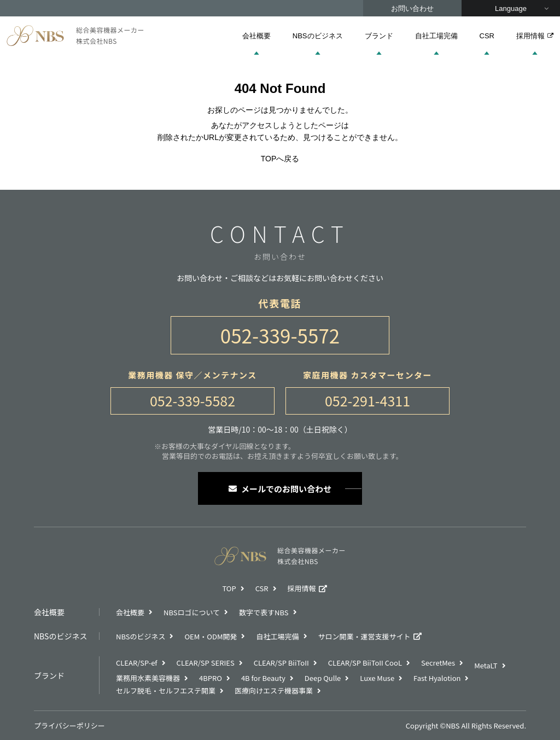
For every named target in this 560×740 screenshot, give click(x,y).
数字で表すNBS (264, 612)
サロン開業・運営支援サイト (364, 636)
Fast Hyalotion (437, 678)
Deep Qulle (323, 678)
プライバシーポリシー (69, 726)
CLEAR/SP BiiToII (281, 663)
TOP (229, 588)
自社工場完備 (436, 36)
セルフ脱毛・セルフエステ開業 (166, 691)
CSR (487, 36)
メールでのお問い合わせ (280, 489)
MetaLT (486, 665)
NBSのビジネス (318, 36)
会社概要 (256, 36)
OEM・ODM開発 (211, 636)
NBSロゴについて (192, 612)
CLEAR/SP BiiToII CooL (365, 663)
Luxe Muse (377, 678)
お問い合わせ (412, 8)
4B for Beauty (263, 678)
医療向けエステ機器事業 (274, 691)
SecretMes (438, 663)
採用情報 (535, 36)
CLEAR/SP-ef (137, 663)
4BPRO (211, 678)
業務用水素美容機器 (148, 678)
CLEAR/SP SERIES (206, 663)
